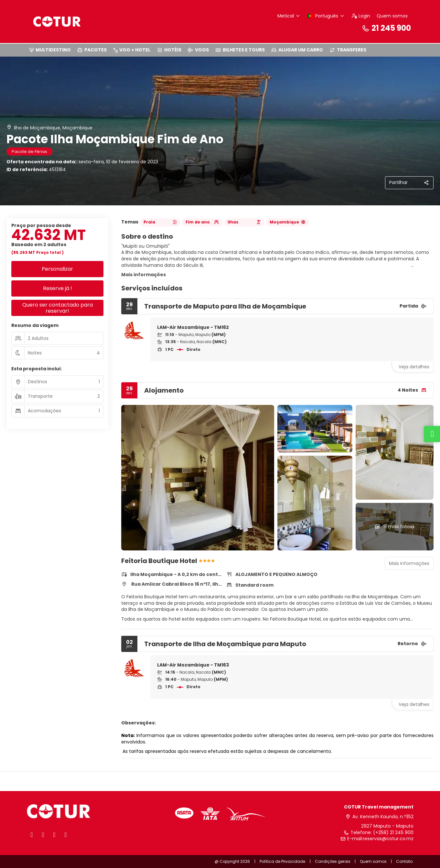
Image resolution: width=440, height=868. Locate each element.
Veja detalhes (414, 367)
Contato (404, 861)
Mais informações (144, 275)
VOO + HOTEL (132, 50)
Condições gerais (333, 861)
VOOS (199, 50)
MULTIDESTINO (50, 50)
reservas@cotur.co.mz (388, 839)
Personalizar (57, 269)
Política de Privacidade (282, 861)
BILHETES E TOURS (240, 50)
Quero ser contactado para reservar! (58, 308)
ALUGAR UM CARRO (297, 50)
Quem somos (392, 16)
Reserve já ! (58, 288)
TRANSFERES (348, 50)
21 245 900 (386, 28)
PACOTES (92, 50)
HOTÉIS (169, 50)
